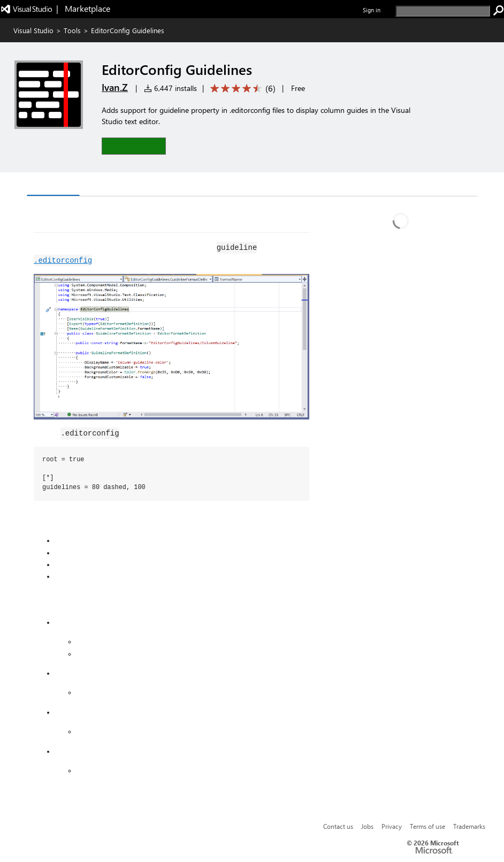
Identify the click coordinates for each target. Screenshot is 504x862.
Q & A (99, 185)
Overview (53, 185)
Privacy (392, 826)
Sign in (372, 10)
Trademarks (469, 826)
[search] (443, 11)
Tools (72, 30)
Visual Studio (33, 30)
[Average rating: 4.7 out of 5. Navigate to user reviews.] (241, 89)
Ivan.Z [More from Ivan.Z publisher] (115, 87)
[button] (134, 146)
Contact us (338, 826)
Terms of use (427, 826)
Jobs (367, 826)
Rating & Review (158, 185)
